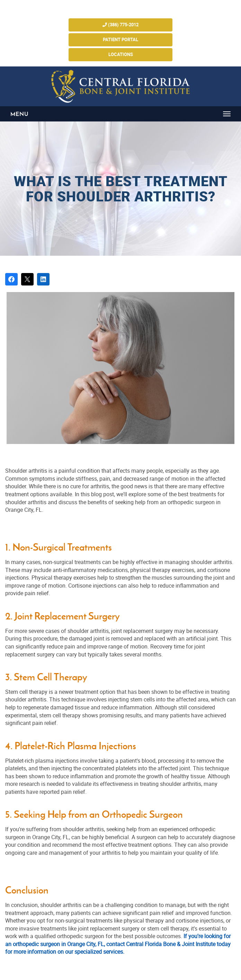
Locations (121, 55)
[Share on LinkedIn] (43, 279)
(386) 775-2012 (120, 25)
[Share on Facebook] (11, 279)
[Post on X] (27, 279)
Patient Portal (120, 40)
